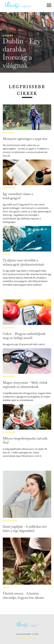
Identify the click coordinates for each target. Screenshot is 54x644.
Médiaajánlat (27, 638)
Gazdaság (10, 520)
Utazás (8, 36)
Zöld (6, 254)
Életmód (9, 133)
